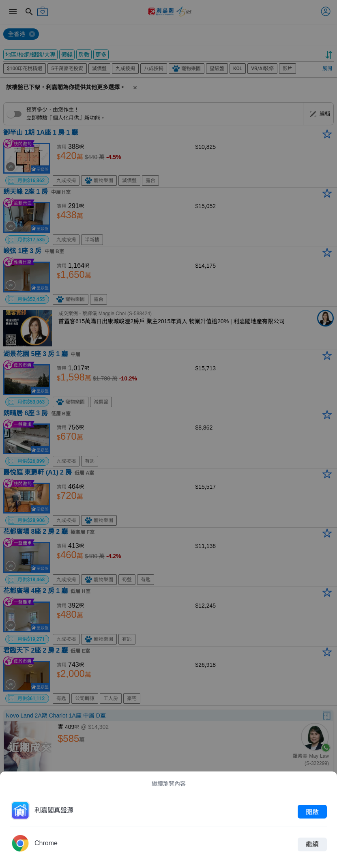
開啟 (312, 812)
